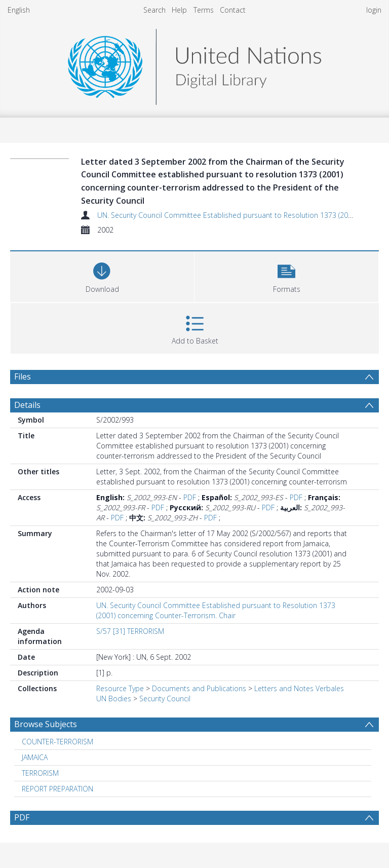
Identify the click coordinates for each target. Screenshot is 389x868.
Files (23, 376)
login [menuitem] (374, 10)
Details (27, 405)
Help (179, 10)
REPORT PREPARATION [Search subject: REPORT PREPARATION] (57, 789)
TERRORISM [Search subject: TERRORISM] (40, 773)
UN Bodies (114, 699)
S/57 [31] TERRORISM (130, 631)
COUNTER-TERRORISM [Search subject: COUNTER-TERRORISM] (57, 742)
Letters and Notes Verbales (299, 688)
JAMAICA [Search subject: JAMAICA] (35, 757)
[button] (286, 275)
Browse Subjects (46, 724)
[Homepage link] (194, 64)
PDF (190, 497)
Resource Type (120, 688)
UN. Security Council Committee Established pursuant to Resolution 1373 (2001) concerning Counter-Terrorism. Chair (216, 610)
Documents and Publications (199, 688)
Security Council (165, 699)
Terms (204, 10)
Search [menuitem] (154, 10)
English (19, 10)
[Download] (102, 275)
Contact (233, 10)
